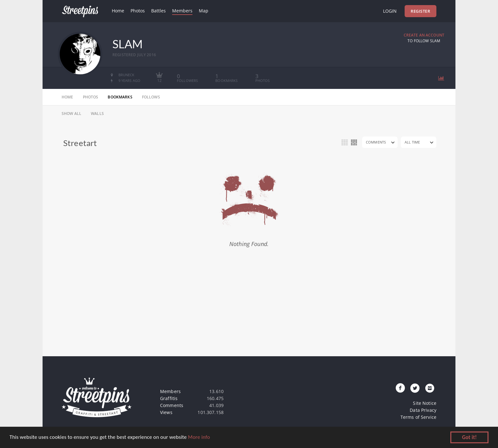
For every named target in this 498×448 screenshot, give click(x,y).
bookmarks (120, 97)
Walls (97, 114)
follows (151, 97)
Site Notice (425, 403)
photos (91, 97)
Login (390, 11)
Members (182, 11)
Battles (158, 11)
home (67, 97)
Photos (138, 11)
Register (420, 11)
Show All (71, 114)
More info (199, 438)
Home (118, 11)
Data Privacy (423, 410)
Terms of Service (418, 417)
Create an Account (424, 35)
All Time (412, 142)
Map (204, 11)
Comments (376, 142)
